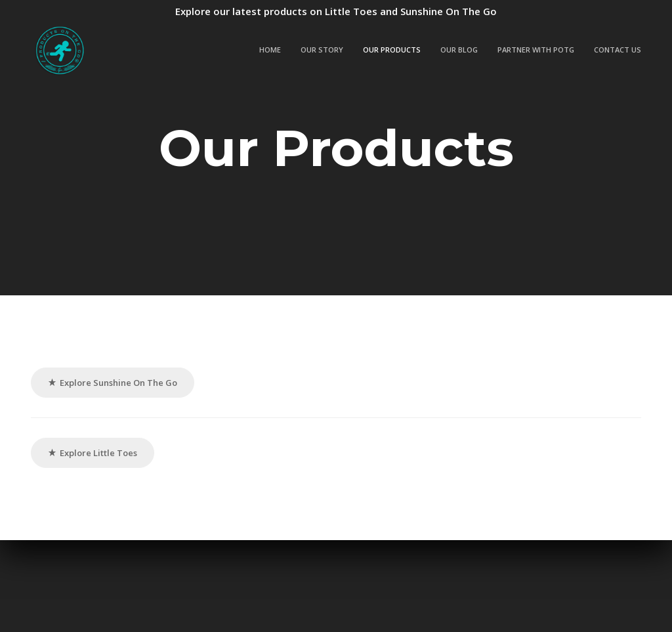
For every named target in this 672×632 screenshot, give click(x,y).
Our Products (392, 50)
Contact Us (618, 50)
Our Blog (459, 50)
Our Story (322, 50)
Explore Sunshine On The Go (113, 383)
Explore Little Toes (93, 453)
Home (270, 50)
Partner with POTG (536, 50)
